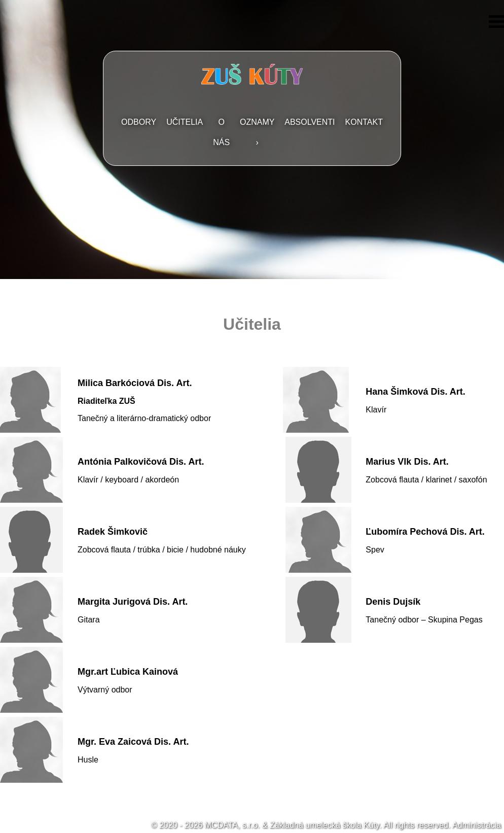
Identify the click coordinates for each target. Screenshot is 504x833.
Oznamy (257, 122)
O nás (221, 132)
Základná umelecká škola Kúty (325, 825)
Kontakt (364, 122)
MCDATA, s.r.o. (232, 825)
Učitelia (185, 122)
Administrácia (477, 825)
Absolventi (310, 122)
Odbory (139, 122)
